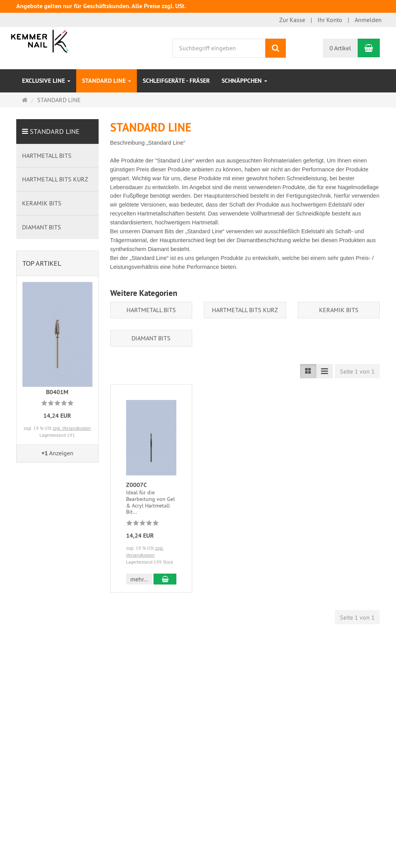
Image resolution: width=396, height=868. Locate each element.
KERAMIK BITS (339, 310)
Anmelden (368, 20)
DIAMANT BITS (151, 338)
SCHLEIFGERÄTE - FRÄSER (176, 81)
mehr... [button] (139, 579)
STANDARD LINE (107, 81)
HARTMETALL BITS (151, 310)
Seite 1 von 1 (357, 371)
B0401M (57, 392)
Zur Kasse (292, 20)
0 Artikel (340, 48)
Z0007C (137, 485)
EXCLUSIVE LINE (46, 81)
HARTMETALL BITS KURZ (245, 310)
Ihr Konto (330, 20)
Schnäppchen (244, 81)
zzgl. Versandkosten (72, 428)
